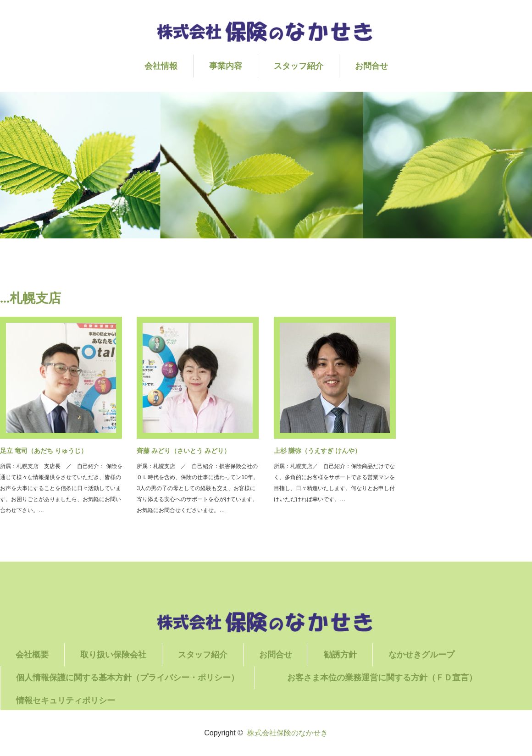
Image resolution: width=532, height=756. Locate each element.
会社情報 (161, 66)
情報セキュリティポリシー (66, 701)
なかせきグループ (421, 655)
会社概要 (32, 655)
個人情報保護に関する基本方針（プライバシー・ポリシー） (127, 678)
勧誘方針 (340, 655)
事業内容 (226, 66)
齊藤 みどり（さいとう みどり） (183, 451)
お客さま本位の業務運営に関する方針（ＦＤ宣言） (398, 678)
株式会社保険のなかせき (288, 733)
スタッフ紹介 (299, 66)
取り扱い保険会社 (113, 655)
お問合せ (371, 66)
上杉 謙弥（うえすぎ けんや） (317, 451)
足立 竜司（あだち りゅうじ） (44, 451)
